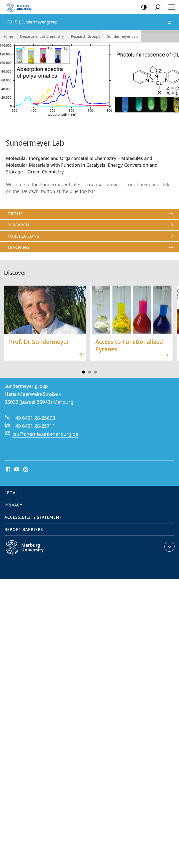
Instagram (26, 470)
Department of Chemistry (42, 36)
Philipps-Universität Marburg (30, 551)
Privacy (13, 505)
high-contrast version (142, 7)
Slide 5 (96, 372)
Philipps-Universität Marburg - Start (21, 7)
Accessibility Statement (33, 517)
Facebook (8, 470)
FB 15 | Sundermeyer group (170, 23)
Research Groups (85, 36)
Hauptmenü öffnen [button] (170, 7)
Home (8, 36)
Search (156, 7)
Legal (11, 493)
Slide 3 (90, 372)
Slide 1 (84, 372)
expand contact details (169, 547)
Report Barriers (24, 529)
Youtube (16, 470)
